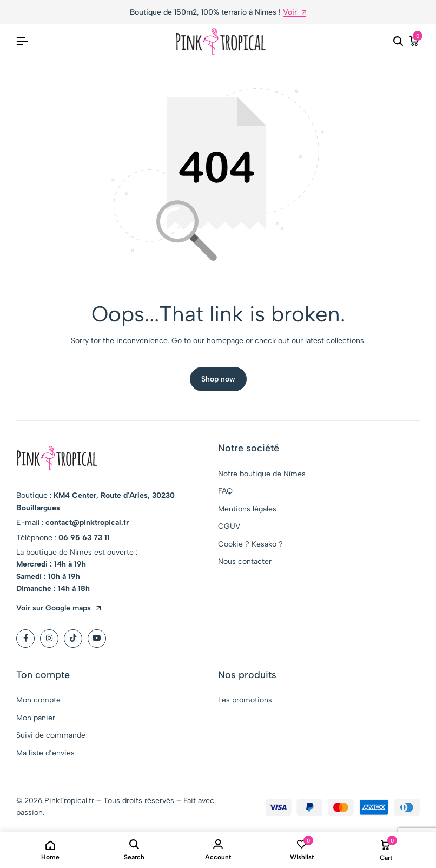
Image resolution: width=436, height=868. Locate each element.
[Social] (25, 639)
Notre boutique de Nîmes (262, 474)
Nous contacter (245, 561)
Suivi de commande (51, 735)
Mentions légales (247, 509)
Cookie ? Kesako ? (250, 544)
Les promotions (245, 701)
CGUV (229, 526)
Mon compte (38, 701)
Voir (295, 13)
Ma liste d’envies (45, 753)
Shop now (218, 379)
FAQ (225, 491)
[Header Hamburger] (22, 41)
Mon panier (36, 718)
